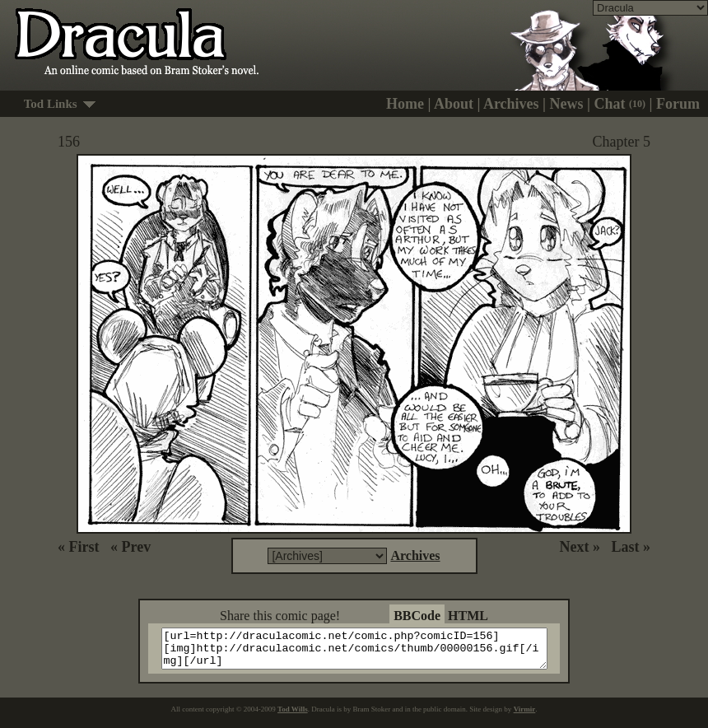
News (567, 104)
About (454, 104)
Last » (631, 547)
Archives (511, 104)
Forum (678, 104)
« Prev (130, 547)
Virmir (525, 716)
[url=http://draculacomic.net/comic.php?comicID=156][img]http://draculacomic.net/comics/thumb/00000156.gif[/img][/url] (364, 652)
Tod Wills (293, 716)
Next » (580, 547)
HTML (468, 616)
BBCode (417, 616)
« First (78, 547)
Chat (620, 104)
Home (405, 104)
